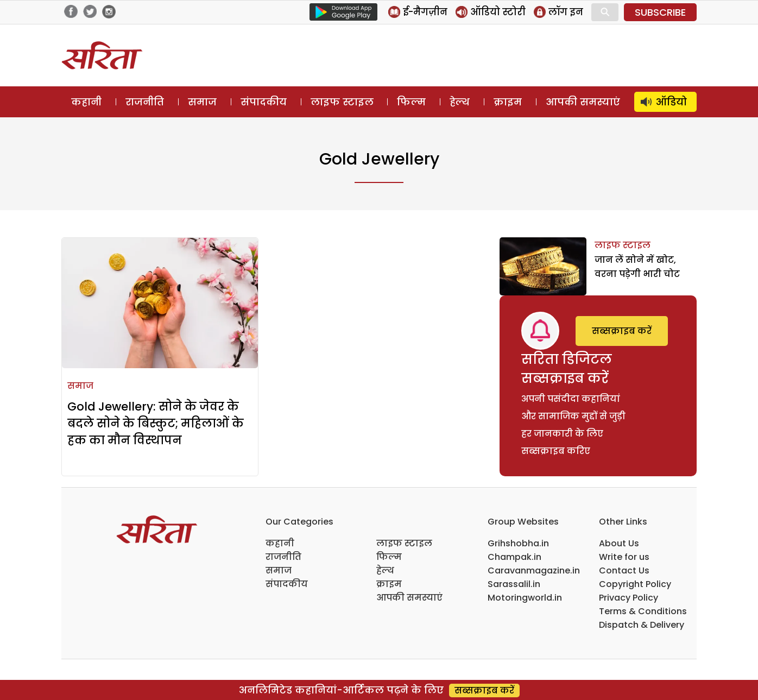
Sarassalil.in (514, 584)
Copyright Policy (635, 584)
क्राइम (508, 102)
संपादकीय (264, 102)
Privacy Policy (628, 598)
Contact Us (624, 570)
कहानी (86, 102)
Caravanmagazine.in (534, 570)
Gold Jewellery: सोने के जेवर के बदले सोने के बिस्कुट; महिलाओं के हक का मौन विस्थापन (156, 423)
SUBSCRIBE (660, 12)
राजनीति (145, 102)
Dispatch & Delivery (642, 625)
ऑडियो (671, 102)
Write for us (624, 557)
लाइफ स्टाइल (342, 102)
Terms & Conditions (643, 611)
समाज (202, 102)
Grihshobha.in (518, 543)
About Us (619, 543)
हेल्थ (460, 102)
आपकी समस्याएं (583, 102)
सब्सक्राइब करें (622, 331)
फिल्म (411, 102)
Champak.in (514, 557)
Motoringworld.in (525, 598)
